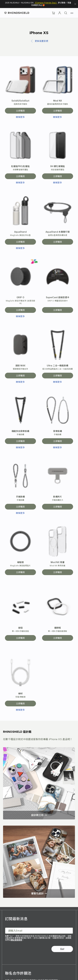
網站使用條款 (16, 940)
